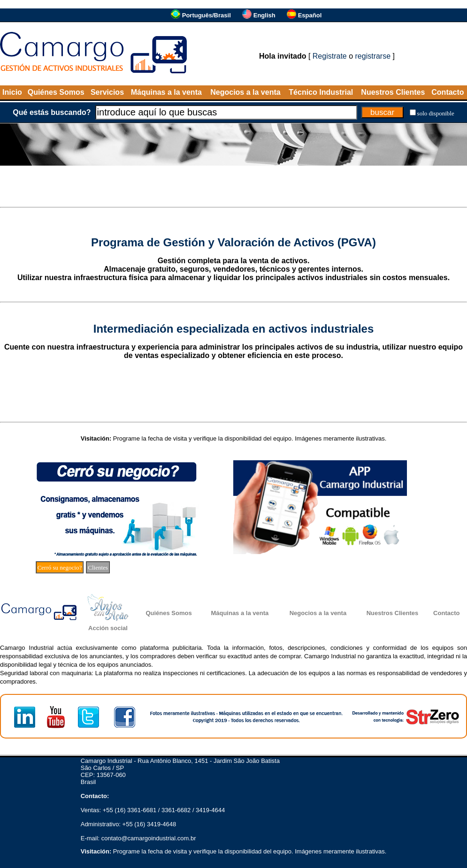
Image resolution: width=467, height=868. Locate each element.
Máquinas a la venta (166, 92)
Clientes (98, 567)
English (264, 15)
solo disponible (436, 113)
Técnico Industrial (321, 92)
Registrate (330, 56)
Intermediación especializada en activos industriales (234, 329)
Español (310, 15)
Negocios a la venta (245, 92)
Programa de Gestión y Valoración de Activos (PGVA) (233, 242)
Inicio (12, 92)
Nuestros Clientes (393, 92)
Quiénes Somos (56, 92)
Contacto (448, 92)
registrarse (373, 56)
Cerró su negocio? (60, 567)
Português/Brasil (207, 15)
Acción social (108, 628)
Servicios (107, 92)
